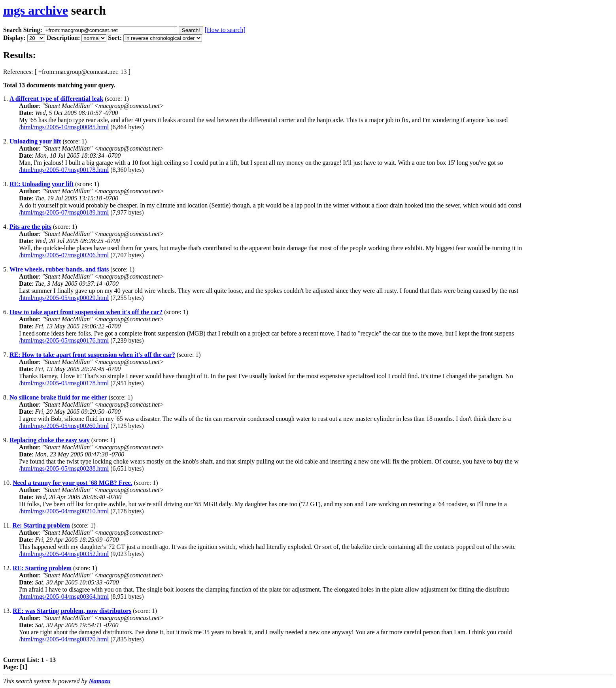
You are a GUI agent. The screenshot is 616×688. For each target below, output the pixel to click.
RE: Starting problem (42, 568)
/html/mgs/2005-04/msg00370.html (64, 639)
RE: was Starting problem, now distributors (72, 611)
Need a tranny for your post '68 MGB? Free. (73, 483)
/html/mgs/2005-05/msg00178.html (64, 383)
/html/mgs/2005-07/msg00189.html (64, 212)
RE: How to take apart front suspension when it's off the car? (92, 355)
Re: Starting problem (41, 525)
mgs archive (36, 10)
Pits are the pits (30, 227)
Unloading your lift (35, 141)
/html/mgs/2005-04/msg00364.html (64, 597)
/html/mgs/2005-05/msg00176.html (64, 340)
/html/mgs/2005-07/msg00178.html (64, 170)
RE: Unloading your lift (42, 184)
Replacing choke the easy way (50, 440)
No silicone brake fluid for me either (58, 397)
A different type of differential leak (56, 99)
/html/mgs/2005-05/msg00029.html (64, 298)
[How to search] (225, 30)
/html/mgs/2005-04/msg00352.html (64, 554)
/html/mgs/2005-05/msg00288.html (64, 468)
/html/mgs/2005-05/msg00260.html (64, 426)
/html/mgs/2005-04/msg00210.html (64, 511)
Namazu (100, 681)
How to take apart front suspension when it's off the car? (86, 312)
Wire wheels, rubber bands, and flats (59, 269)
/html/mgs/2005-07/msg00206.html (64, 255)
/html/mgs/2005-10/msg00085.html (64, 127)
